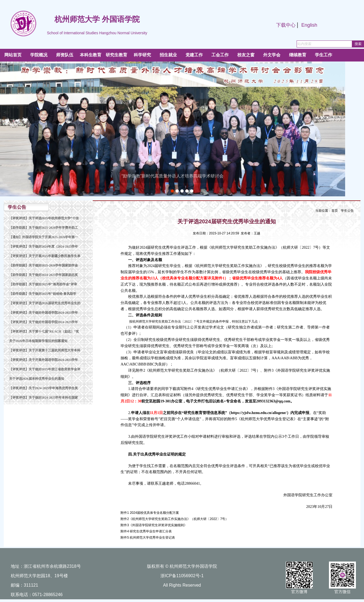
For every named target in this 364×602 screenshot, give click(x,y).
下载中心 (286, 25)
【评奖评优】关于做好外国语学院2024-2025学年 (44, 313)
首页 (335, 211)
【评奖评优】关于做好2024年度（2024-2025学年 (44, 247)
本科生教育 (91, 55)
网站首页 (13, 55)
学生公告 (347, 211)
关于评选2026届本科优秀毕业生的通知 (37, 379)
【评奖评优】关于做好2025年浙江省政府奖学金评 (45, 369)
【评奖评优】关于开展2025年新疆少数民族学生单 (45, 256)
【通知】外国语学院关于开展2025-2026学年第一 (44, 237)
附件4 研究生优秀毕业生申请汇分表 (146, 531)
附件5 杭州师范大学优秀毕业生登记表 (148, 538)
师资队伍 (65, 55)
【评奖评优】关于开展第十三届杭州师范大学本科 (45, 350)
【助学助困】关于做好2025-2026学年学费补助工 (44, 228)
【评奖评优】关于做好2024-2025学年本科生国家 (44, 398)
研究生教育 (116, 55)
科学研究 (142, 55)
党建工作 (194, 55)
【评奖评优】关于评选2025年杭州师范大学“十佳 (44, 218)
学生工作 (324, 55)
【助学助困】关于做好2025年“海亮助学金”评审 (43, 284)
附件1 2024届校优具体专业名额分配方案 (150, 513)
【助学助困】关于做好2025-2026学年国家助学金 (44, 265)
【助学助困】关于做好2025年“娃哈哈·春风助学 (43, 294)
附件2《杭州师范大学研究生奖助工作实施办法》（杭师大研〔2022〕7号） (174, 519)
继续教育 (298, 55)
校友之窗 (246, 55)
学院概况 (39, 55)
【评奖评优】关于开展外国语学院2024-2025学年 (44, 360)
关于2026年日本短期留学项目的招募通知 (38, 341)
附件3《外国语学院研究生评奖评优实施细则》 (154, 525)
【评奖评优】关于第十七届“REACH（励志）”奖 (44, 331)
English (309, 25)
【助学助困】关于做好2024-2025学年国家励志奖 (44, 275)
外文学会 (272, 55)
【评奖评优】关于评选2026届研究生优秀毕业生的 (45, 303)
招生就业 (168, 55)
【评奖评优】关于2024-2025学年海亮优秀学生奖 (44, 388)
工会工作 (220, 55)
